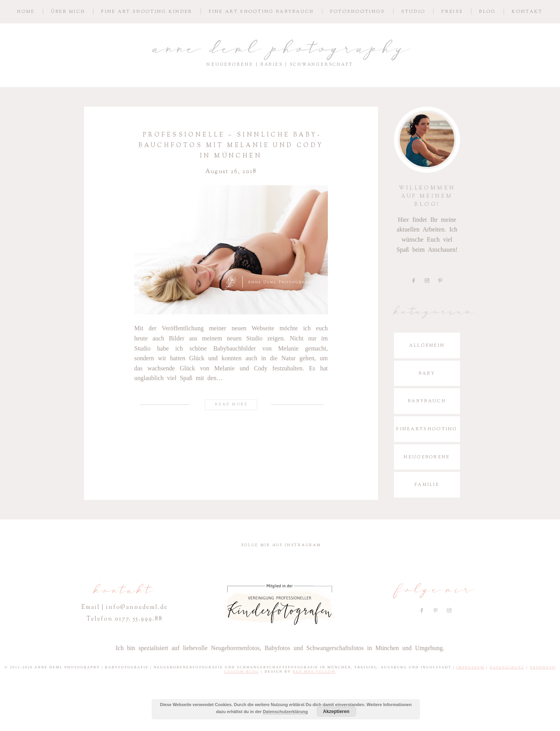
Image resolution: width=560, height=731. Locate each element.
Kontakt (527, 11)
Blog (487, 11)
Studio (414, 11)
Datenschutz (507, 667)
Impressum (471, 667)
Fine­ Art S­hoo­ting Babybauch (262, 11)
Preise (452, 11)
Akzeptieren (336, 712)
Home (26, 11)
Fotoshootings (358, 11)
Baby (427, 373)
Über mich (68, 11)
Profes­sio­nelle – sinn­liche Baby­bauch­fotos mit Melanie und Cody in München (231, 145)
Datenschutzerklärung (285, 712)
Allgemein (427, 345)
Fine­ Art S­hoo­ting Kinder (147, 11)
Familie (427, 485)
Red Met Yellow (314, 671)
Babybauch (427, 401)
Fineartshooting (427, 429)
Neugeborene (427, 457)
